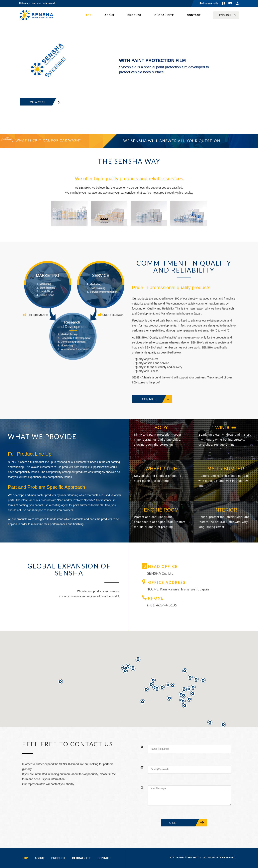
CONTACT (194, 15)
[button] (210, 722)
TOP (89, 15)
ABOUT (110, 15)
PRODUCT (134, 15)
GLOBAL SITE (164, 15)
